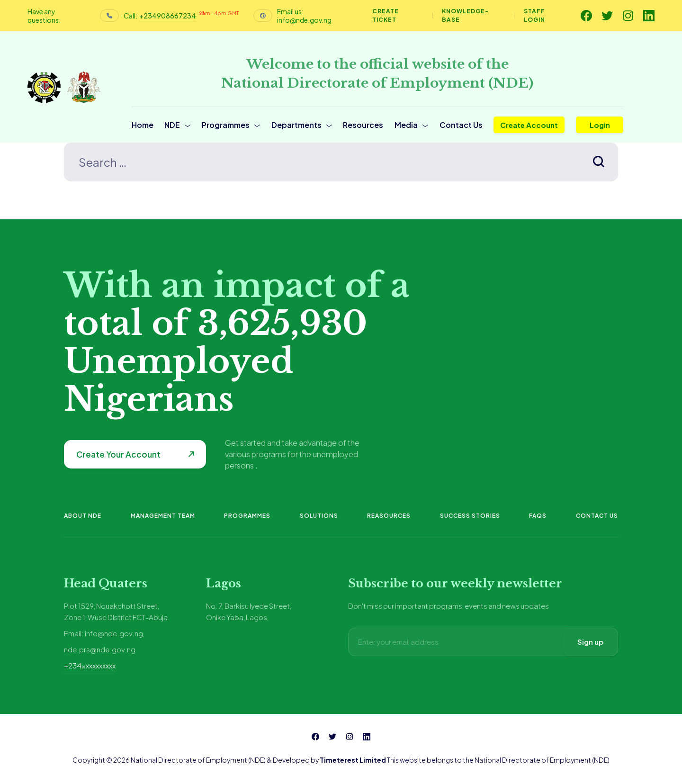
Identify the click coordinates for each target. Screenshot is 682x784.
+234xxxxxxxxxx (90, 665)
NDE (172, 125)
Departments (296, 125)
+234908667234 (168, 16)
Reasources (389, 516)
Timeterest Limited (353, 760)
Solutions (319, 516)
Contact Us (461, 125)
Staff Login (534, 15)
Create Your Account (118, 454)
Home (143, 125)
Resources (363, 125)
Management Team (163, 516)
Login (600, 125)
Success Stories (470, 516)
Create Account (529, 125)
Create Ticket (386, 15)
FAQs (538, 516)
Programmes (226, 125)
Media (406, 125)
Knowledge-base (465, 15)
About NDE (83, 516)
